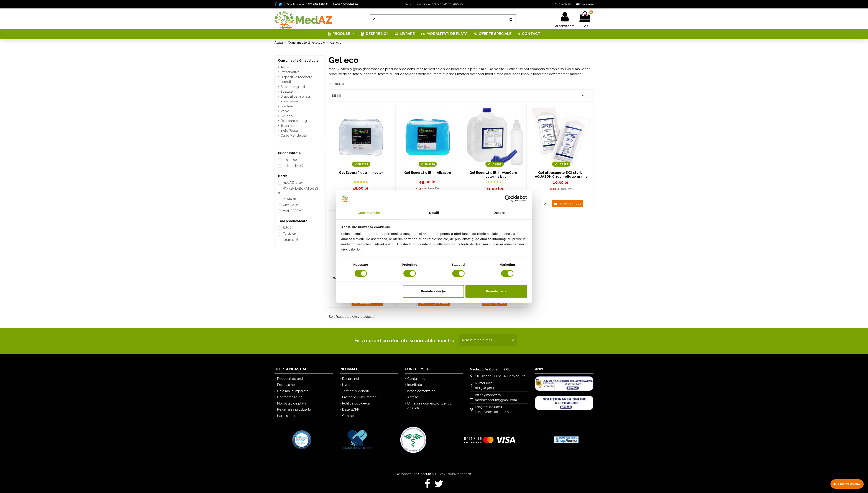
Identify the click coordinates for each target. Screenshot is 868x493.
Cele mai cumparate (293, 391)
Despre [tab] (499, 213)
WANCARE (293, 211)
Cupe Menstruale (294, 136)
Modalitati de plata (292, 403)
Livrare (347, 385)
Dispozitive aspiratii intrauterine (295, 99)
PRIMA (289, 199)
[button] (341, 34)
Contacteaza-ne (290, 397)
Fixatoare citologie (295, 121)
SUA (288, 228)
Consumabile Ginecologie (298, 61)
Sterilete (287, 106)
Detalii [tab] (434, 213)
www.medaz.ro (460, 474)
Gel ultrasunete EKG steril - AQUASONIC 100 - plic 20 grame (561, 175)
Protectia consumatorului (362, 397)
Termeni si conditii (356, 391)
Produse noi (286, 385)
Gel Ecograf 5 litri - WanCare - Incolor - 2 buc (494, 175)
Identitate (415, 385)
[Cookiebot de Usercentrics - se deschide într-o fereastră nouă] (508, 198)
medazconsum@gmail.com (496, 400)
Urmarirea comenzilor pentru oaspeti (429, 406)
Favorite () (564, 4)
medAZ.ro (292, 183)
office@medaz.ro (346, 4)
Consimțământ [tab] (369, 213)
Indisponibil (293, 166)
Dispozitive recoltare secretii (296, 79)
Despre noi (351, 379)
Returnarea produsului (294, 409)
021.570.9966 (316, 4)
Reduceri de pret (290, 379)
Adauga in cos (567, 203)
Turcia (289, 234)
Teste (285, 67)
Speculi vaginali (293, 87)
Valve (285, 111)
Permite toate (496, 291)
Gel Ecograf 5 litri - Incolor (361, 173)
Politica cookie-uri (356, 403)
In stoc (290, 160)
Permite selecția (433, 291)
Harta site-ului (288, 416)
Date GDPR (351, 409)
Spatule (287, 92)
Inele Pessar (290, 131)
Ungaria (290, 239)
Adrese (413, 397)
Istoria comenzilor (421, 391)
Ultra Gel (291, 205)
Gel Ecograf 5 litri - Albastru (428, 173)
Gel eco (287, 116)
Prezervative (290, 72)
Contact (349, 416)
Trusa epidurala (293, 126)
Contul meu (416, 379)
